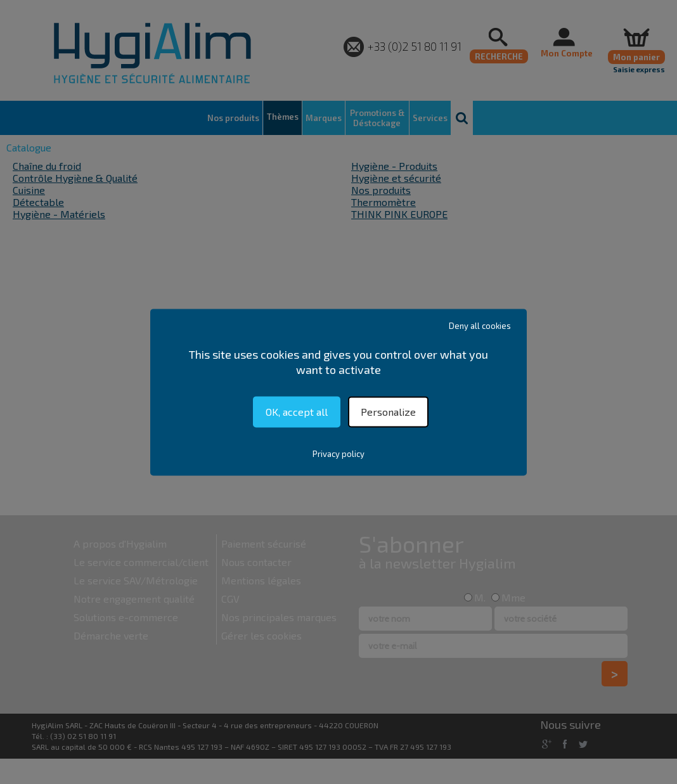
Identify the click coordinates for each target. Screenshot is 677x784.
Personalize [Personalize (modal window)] (388, 412)
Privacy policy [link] (338, 454)
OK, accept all (297, 412)
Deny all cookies (480, 326)
